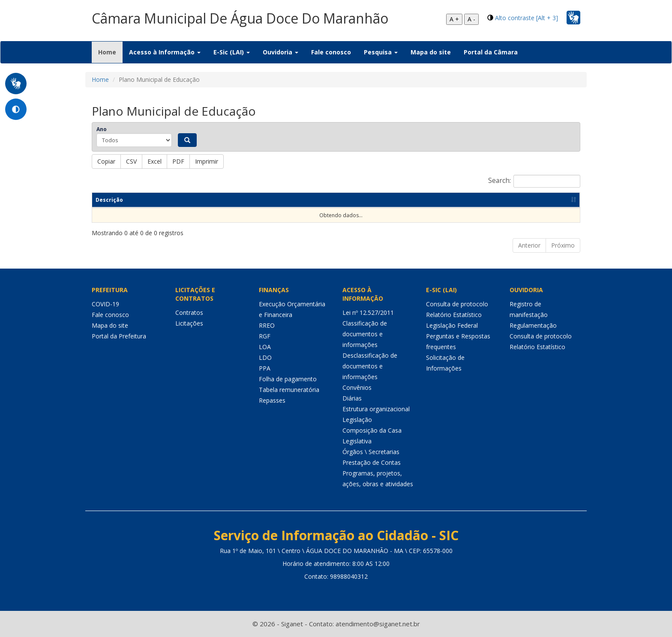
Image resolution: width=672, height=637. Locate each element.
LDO (265, 357)
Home (110, 52)
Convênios (357, 387)
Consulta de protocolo (457, 304)
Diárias (352, 398)
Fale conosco (331, 52)
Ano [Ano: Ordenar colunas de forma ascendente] (390, 200)
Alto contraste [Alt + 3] (526, 18)
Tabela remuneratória (289, 390)
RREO (267, 325)
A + (454, 19)
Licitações (189, 323)
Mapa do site (431, 52)
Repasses (272, 400)
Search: (534, 181)
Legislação (357, 420)
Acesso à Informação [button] (165, 52)
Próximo (563, 245)
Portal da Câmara (491, 52)
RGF (265, 336)
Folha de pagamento (288, 379)
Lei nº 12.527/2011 (368, 313)
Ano (102, 129)
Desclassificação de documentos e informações (370, 366)
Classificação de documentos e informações (365, 334)
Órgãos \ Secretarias (371, 452)
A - (471, 19)
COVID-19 (105, 304)
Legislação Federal (452, 325)
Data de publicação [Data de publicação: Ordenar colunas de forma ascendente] (466, 200)
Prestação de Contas (372, 462)
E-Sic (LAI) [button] (232, 52)
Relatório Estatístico (454, 315)
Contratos (189, 313)
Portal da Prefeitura (119, 336)
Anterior (529, 245)
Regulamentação (533, 325)
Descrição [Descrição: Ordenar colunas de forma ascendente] (109, 200)
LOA (265, 347)
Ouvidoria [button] (280, 52)
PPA (265, 368)
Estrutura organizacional (376, 409)
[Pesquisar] (187, 140)
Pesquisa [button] (381, 52)
